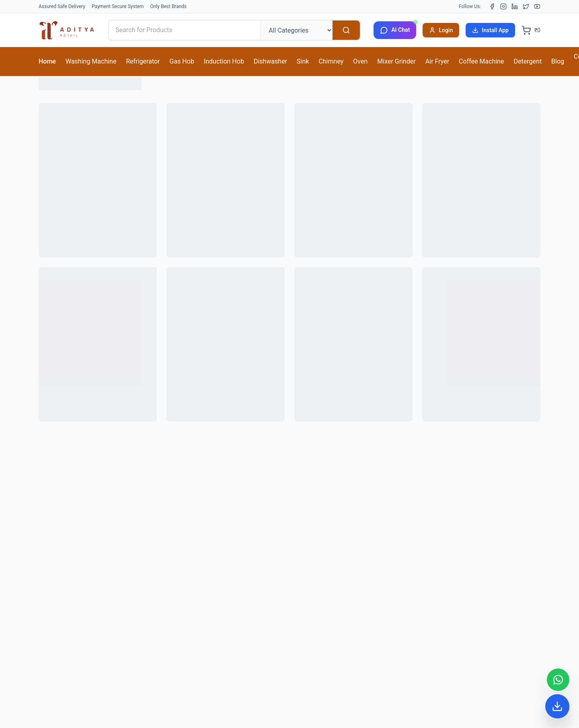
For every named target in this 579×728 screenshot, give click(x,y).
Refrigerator (143, 61)
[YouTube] (537, 6)
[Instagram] (503, 6)
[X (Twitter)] (526, 6)
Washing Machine (91, 61)
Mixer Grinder (396, 61)
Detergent (528, 61)
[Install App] (557, 706)
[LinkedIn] (515, 6)
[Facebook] (492, 6)
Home (47, 61)
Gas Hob (182, 61)
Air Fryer (437, 61)
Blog (558, 61)
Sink (303, 61)
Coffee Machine (481, 61)
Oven (360, 61)
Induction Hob (224, 61)
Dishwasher (270, 61)
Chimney (331, 61)
